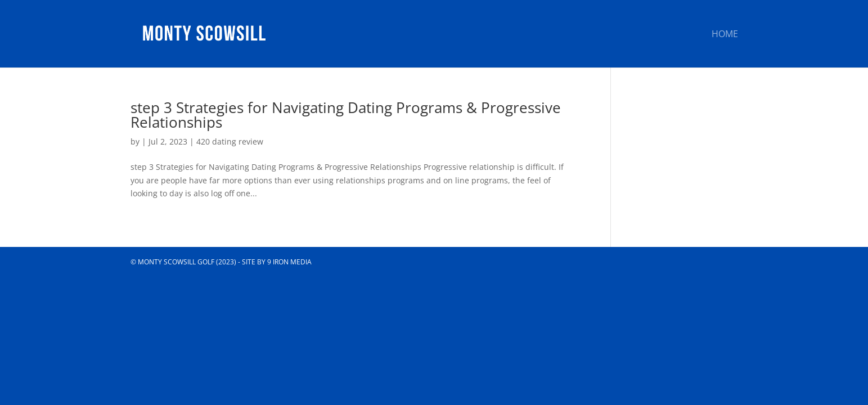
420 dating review (230, 141)
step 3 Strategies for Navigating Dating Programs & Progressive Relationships (346, 115)
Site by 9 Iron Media (277, 262)
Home (725, 35)
